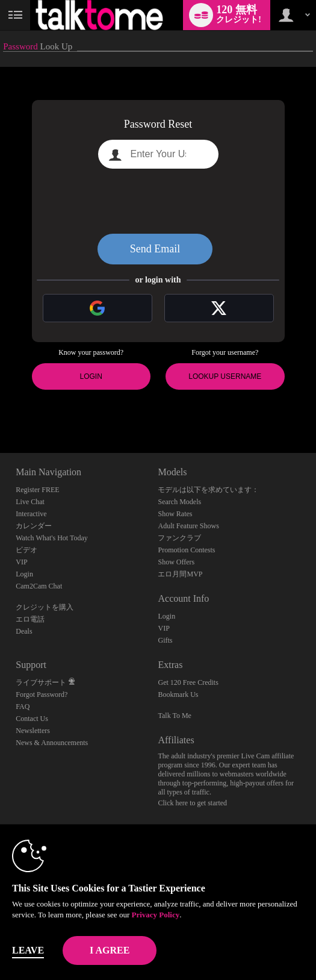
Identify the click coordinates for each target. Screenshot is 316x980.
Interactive (31, 514)
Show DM (0, 408)
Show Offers (176, 562)
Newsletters (33, 731)
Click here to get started (192, 803)
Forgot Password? (42, 694)
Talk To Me (174, 716)
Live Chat (30, 502)
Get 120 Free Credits (188, 682)
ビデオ (26, 550)
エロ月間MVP (180, 574)
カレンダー (34, 526)
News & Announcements (52, 743)
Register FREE (37, 490)
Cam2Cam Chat (39, 586)
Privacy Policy (155, 915)
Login (91, 376)
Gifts (165, 640)
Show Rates (175, 514)
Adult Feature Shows (188, 526)
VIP (21, 562)
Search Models (179, 502)
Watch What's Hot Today (52, 538)
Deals (24, 631)
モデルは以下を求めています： (208, 490)
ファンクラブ (179, 538)
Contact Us (32, 719)
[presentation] (158, 201)
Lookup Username (225, 376)
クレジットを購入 (45, 607)
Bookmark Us (178, 694)
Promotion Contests (186, 550)
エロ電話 (30, 619)
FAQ (23, 707)
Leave (28, 950)
